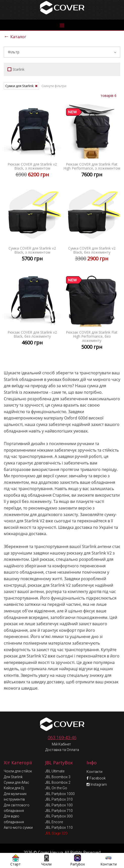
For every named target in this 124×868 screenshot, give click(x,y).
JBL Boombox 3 (58, 766)
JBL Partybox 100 (59, 794)
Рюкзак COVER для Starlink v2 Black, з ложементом (32, 141)
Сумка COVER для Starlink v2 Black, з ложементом (32, 225)
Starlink (16, 69)
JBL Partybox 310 (59, 788)
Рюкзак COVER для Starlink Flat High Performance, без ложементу (92, 311)
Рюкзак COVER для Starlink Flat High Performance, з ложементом (92, 141)
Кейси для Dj (14, 777)
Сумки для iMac (16, 771)
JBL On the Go (56, 777)
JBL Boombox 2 (58, 771)
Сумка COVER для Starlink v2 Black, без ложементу (92, 225)
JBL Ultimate (55, 760)
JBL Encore (54, 811)
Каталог (15, 36)
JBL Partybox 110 (59, 816)
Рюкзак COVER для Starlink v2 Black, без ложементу (32, 309)
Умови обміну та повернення (63, 851)
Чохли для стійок (18, 760)
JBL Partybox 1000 (60, 783)
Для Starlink (13, 766)
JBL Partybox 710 (59, 800)
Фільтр (62, 52)
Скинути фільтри (54, 86)
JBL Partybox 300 (59, 805)
